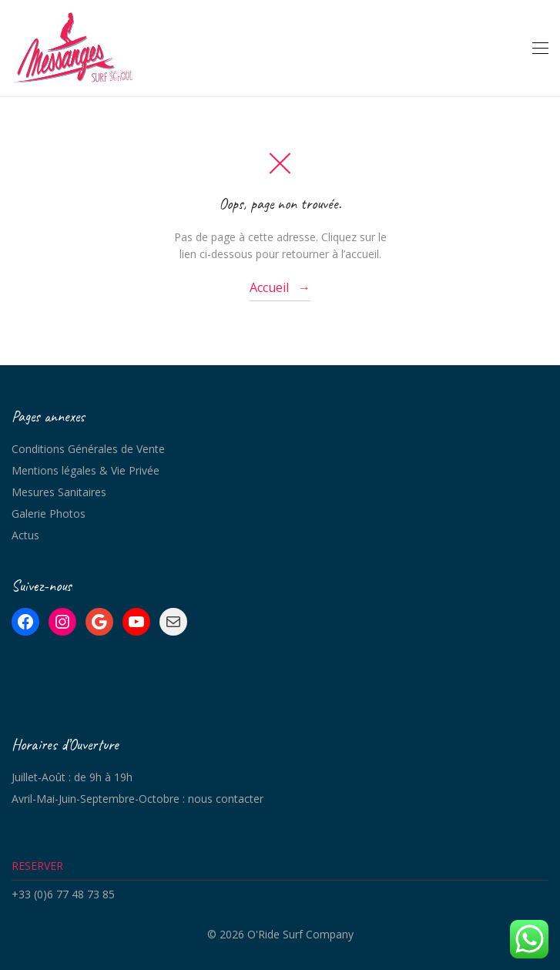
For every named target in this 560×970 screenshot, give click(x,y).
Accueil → (280, 287)
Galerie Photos (49, 514)
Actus (25, 535)
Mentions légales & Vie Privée (86, 470)
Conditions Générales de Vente (88, 449)
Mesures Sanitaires (59, 492)
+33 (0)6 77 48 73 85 (63, 894)
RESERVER (37, 866)
